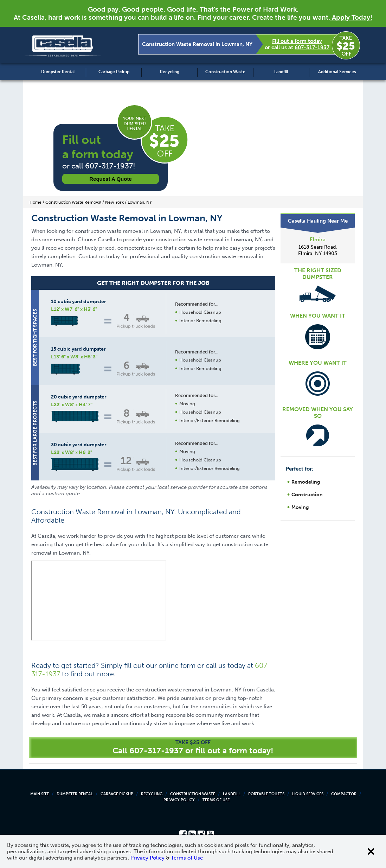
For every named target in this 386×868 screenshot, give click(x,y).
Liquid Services (308, 794)
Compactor (344, 794)
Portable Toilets (266, 794)
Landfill (281, 72)
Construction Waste (225, 72)
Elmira (318, 240)
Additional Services (337, 72)
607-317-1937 (312, 47)
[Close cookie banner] (371, 851)
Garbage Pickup (114, 72)
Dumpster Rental (58, 72)
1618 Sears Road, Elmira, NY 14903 (318, 250)
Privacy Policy (179, 800)
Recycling (170, 72)
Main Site (40, 794)
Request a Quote (111, 179)
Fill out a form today (297, 41)
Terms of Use (216, 800)
